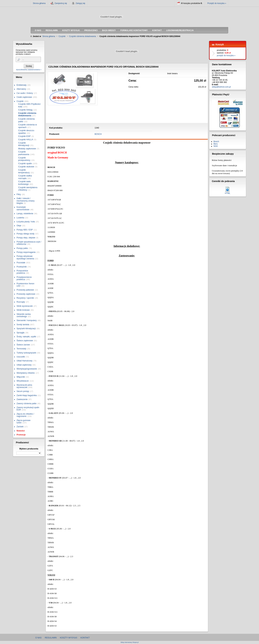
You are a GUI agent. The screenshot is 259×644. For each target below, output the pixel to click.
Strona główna (39, 3)
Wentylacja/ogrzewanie (27, 369)
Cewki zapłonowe (24, 97)
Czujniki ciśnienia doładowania (27, 114)
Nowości (21, 431)
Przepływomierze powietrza (24, 278)
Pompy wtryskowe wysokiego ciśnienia (25, 257)
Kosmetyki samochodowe (23, 208)
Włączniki (21, 377)
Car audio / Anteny (25, 93)
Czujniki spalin (25, 163)
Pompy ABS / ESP (25, 230)
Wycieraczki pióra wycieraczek (24, 386)
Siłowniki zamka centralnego (24, 315)
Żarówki (20, 427)
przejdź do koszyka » (226, 55)
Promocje (21, 435)
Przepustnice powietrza (22, 272)
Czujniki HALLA (26, 139)
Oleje (19, 226)
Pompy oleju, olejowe (26, 238)
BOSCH (98, 134)
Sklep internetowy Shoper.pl (129, 642)
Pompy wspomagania (26, 252)
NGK (216, 146)
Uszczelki (21, 357)
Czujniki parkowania (24, 153)
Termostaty (21, 349)
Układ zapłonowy (24, 365)
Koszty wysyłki (69, 638)
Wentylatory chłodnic (26, 373)
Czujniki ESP (24, 136)
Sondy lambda (23, 325)
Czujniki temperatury (24, 171)
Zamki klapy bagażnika (27, 395)
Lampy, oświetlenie (25, 214)
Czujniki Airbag (25, 110)
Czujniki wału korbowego (24, 183)
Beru (216, 144)
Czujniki (20, 101)
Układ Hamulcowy (24, 361)
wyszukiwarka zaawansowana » (29, 70)
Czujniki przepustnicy (24, 159)
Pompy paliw (22, 248)
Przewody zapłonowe (26, 294)
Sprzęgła (20, 333)
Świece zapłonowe (25, 341)
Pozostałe (21, 263)
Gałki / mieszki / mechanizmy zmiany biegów (26, 201)
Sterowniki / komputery (27, 320)
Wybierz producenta (29, 449)
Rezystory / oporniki (25, 298)
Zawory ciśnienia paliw (26, 404)
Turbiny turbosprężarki (26, 353)
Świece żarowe (23, 345)
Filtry (19, 194)
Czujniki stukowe (26, 167)
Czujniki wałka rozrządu (25, 177)
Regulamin (51, 638)
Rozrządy (21, 302)
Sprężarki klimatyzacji (26, 329)
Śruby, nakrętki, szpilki (26, 337)
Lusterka (20, 218)
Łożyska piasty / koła (26, 222)
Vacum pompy (23, 391)
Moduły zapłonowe (27, 149)
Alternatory (21, 89)
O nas (38, 638)
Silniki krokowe (23, 310)
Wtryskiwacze (23, 381)
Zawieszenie (22, 399)
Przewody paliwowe (25, 290)
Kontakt (85, 638)
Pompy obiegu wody (25, 234)
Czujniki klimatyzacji (24, 144)
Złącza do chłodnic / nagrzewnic (25, 415)
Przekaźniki (22, 267)
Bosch (216, 142)
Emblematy (21, 85)
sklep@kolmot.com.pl (221, 87)
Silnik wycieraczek (25, 306)
